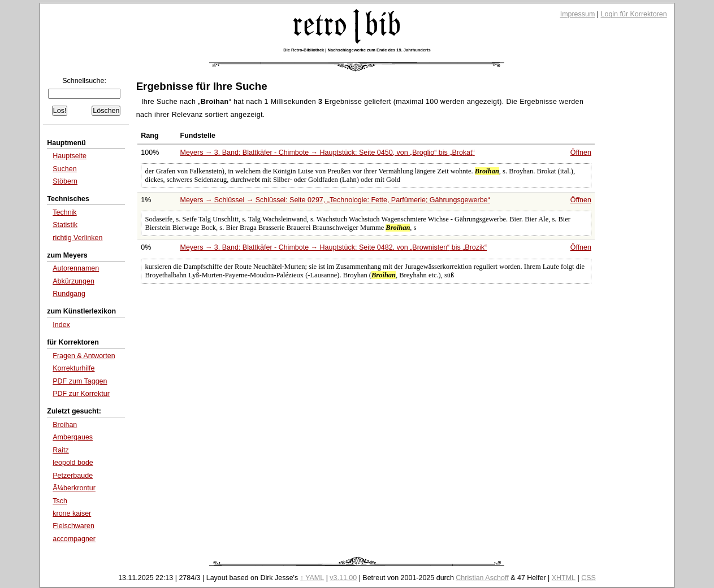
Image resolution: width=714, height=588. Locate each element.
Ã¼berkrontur (74, 488)
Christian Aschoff (482, 578)
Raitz (60, 450)
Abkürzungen (73, 281)
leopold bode (73, 463)
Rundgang (69, 294)
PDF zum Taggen (80, 381)
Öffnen (581, 153)
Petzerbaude (73, 476)
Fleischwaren (73, 526)
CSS (588, 578)
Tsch (60, 501)
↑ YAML (312, 578)
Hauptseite (70, 156)
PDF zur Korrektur (81, 394)
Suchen (64, 169)
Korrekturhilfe (73, 368)
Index (61, 325)
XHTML (564, 578)
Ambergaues (73, 437)
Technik (64, 212)
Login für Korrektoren (634, 14)
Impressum (578, 14)
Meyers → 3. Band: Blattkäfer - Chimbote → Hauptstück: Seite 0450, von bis (328, 153)
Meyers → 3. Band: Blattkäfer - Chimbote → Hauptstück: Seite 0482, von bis (334, 247)
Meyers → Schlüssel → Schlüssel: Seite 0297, (335, 200)
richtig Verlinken (77, 238)
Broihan (65, 425)
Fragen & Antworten (84, 356)
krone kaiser (72, 513)
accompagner (74, 539)
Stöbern (65, 181)
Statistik (65, 225)
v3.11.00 (343, 578)
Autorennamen (76, 268)
